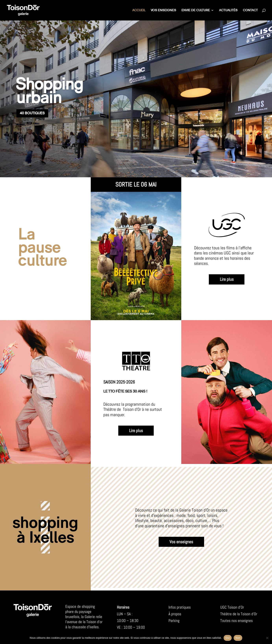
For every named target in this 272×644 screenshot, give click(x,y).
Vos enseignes (163, 11)
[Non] (267, 638)
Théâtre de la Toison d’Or (239, 614)
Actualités (228, 11)
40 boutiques (32, 113)
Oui (228, 638)
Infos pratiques (180, 607)
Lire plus (227, 279)
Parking (174, 621)
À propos (175, 614)
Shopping (49, 84)
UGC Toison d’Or (232, 607)
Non (238, 638)
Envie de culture (196, 11)
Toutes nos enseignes (236, 621)
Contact (250, 11)
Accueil (139, 11)
